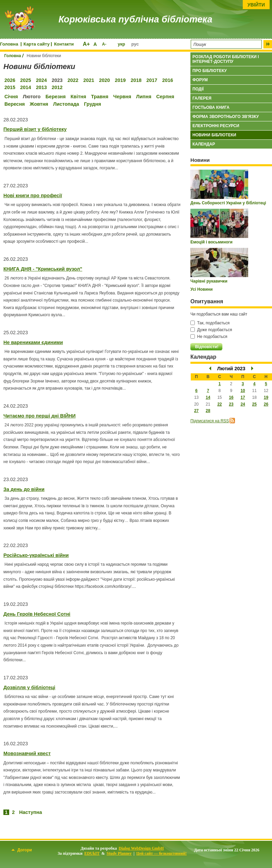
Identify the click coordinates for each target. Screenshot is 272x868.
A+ (86, 44)
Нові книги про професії (33, 195)
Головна (9, 44)
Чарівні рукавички (209, 281)
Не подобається (209, 337)
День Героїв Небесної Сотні (37, 614)
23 (231, 404)
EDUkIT (92, 853)
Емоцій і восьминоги (211, 242)
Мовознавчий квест (27, 753)
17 (243, 397)
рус (135, 44)
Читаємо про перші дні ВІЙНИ (39, 416)
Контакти (64, 44)
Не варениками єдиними (33, 342)
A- (104, 44)
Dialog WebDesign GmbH (141, 848)
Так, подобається (210, 323)
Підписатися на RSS (210, 421)
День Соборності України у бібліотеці (228, 203)
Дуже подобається (211, 330)
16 (231, 397)
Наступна (30, 812)
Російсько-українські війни (36, 555)
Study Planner (119, 853)
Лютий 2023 (231, 369)
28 (208, 411)
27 (196, 411)
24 (243, 404)
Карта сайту (37, 44)
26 (266, 404)
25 (254, 404)
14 (208, 397)
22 (219, 404)
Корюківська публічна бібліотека (135, 19)
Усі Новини (201, 289)
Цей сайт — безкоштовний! (161, 853)
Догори (22, 850)
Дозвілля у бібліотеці (29, 687)
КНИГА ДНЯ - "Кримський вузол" (43, 269)
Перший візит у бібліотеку (35, 129)
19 (266, 397)
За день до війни (24, 489)
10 (243, 391)
